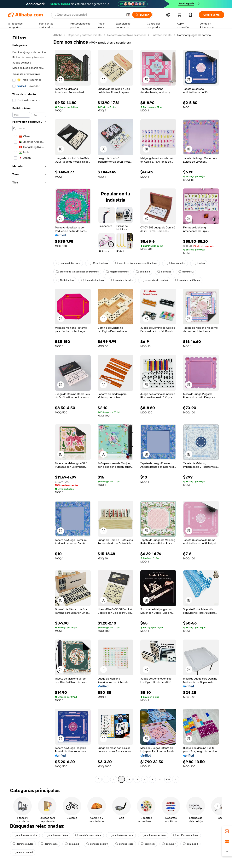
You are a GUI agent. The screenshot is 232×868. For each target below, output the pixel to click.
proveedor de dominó (154, 280)
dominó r (169, 844)
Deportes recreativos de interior (127, 35)
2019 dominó (65, 280)
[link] (227, 831)
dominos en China (56, 835)
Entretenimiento (162, 35)
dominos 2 (186, 272)
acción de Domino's (186, 835)
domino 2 (72, 844)
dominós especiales (153, 835)
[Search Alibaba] (89, 15)
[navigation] (29, 408)
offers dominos (98, 263)
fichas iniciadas (175, 263)
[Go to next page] (176, 779)
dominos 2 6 (49, 844)
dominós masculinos (88, 835)
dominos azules (23, 844)
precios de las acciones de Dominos (77, 272)
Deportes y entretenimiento (85, 35)
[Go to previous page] (98, 779)
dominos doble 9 (97, 844)
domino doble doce (68, 263)
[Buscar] (142, 15)
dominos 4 (190, 844)
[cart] (180, 15)
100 (168, 779)
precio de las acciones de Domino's (136, 263)
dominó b (148, 844)
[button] (128, 15)
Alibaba (58, 35)
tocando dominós (92, 280)
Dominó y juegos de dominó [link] (194, 35)
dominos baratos (122, 280)
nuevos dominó (23, 852)
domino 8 (143, 272)
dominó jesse (124, 844)
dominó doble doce (121, 835)
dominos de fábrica (188, 280)
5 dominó (164, 272)
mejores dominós (117, 272)
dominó (199, 263)
